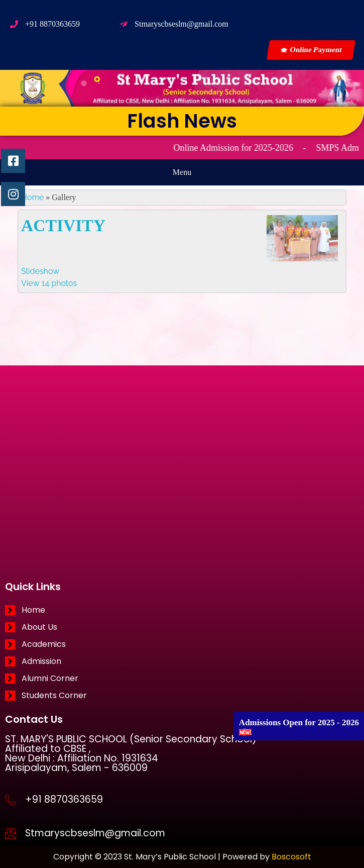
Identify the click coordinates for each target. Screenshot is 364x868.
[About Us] (182, 627)
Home (32, 197)
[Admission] (182, 661)
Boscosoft (291, 857)
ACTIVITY (63, 225)
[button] (182, 172)
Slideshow (40, 271)
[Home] (182, 610)
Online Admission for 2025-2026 (242, 148)
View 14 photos (49, 283)
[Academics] (182, 644)
